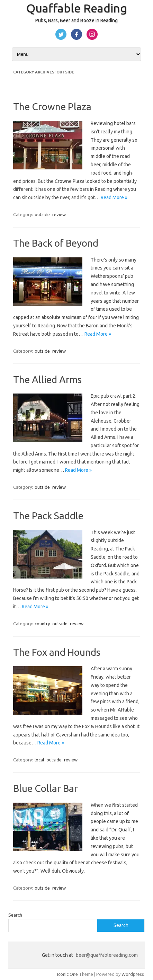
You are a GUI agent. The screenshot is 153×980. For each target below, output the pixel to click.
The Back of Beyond (56, 243)
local (39, 760)
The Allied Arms (47, 379)
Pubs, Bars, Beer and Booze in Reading (76, 20)
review (59, 214)
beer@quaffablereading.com (107, 955)
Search (15, 915)
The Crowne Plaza (52, 107)
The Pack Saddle (48, 516)
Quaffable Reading (77, 8)
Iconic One (67, 974)
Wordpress (133, 974)
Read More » (114, 197)
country (42, 624)
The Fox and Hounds (57, 652)
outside (42, 214)
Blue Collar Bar (46, 788)
